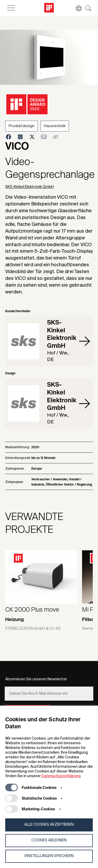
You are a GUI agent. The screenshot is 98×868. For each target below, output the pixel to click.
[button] (76, 8)
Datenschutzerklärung (61, 776)
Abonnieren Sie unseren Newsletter (36, 679)
